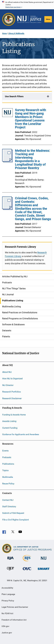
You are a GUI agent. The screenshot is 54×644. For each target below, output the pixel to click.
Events (5, 451)
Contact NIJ (8, 500)
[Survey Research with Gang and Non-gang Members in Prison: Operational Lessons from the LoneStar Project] (7, 113)
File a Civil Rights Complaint (16, 520)
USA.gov (5, 626)
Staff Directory (9, 506)
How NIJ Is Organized (12, 379)
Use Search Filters (14, 96)
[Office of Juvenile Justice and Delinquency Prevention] (10, 571)
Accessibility (7, 588)
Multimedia (8, 477)
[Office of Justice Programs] (9, 19)
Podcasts (7, 457)
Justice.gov (7, 633)
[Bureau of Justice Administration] (10, 560)
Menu (48, 19)
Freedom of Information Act (14, 620)
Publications (8, 464)
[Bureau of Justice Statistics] (27, 562)
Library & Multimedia (16, 33)
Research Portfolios (11, 392)
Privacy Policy (8, 601)
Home (4, 33)
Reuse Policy (8, 484)
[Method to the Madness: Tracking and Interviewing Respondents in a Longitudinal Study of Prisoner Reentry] (7, 161)
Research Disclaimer (12, 398)
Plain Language (8, 594)
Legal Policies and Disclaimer (15, 607)
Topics (5, 470)
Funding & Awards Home (14, 415)
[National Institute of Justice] (44, 560)
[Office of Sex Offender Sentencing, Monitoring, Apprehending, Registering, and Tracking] (44, 570)
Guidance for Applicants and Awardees (21, 434)
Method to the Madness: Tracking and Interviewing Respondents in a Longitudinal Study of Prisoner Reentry (32, 159)
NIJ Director (8, 385)
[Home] (29, 19)
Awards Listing (9, 421)
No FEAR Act (7, 613)
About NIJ (7, 372)
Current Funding (10, 428)
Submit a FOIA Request (13, 513)
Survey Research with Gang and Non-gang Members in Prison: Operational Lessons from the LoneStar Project (30, 119)
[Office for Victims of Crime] (27, 571)
